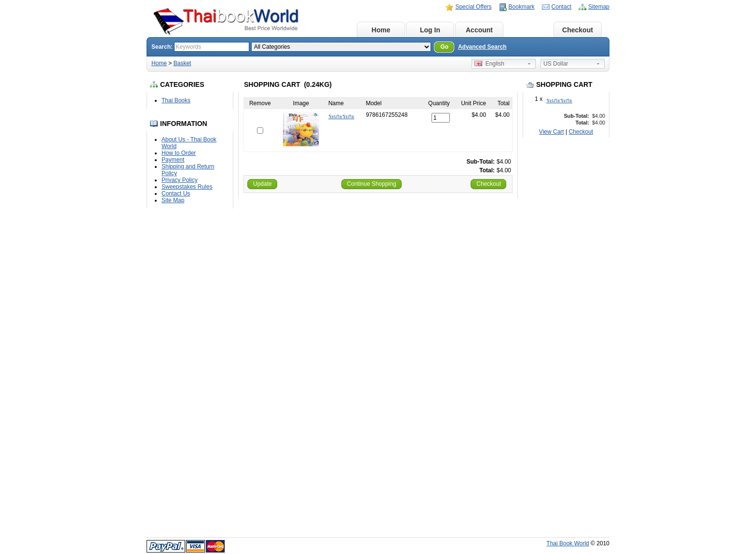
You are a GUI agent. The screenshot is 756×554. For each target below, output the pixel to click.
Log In (430, 30)
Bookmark (522, 7)
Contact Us (176, 194)
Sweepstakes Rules (187, 187)
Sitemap (599, 7)
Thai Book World (567, 543)
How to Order (179, 153)
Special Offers (473, 7)
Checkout (578, 30)
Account (479, 30)
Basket (528, 30)
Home (381, 30)
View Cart (552, 132)
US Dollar (556, 64)
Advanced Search (482, 47)
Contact (561, 7)
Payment (173, 160)
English (489, 64)
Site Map (173, 200)
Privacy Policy (180, 180)
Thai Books (176, 100)
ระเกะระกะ (559, 100)
